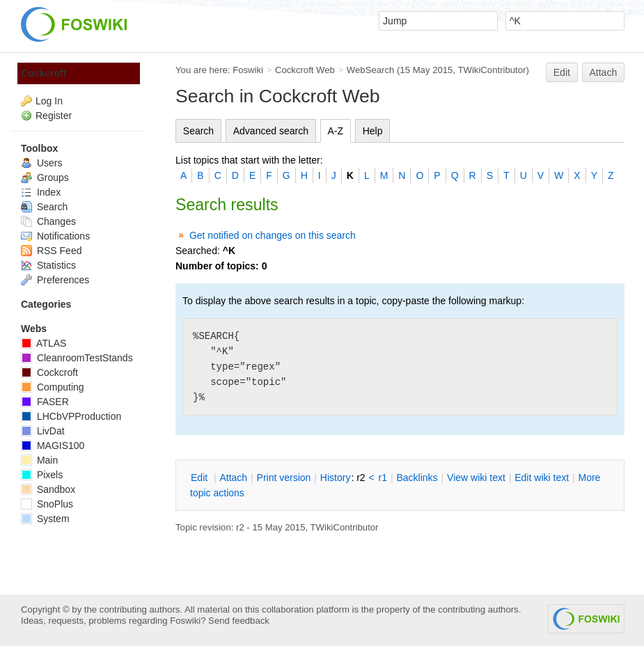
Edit (562, 72)
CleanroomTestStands (77, 358)
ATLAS (44, 343)
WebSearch (371, 70)
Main (39, 460)
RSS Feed (51, 251)
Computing (53, 387)
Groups (45, 178)
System (45, 519)
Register (54, 116)
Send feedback (239, 621)
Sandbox (48, 489)
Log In (49, 101)
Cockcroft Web (305, 70)
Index (41, 192)
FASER (45, 402)
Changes (48, 221)
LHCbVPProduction (71, 416)
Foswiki (248, 70)
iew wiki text (476, 478)
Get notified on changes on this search (273, 235)
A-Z (336, 131)
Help (373, 131)
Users (41, 163)
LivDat (43, 431)
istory (336, 478)
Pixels (42, 475)
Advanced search (271, 131)
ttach (233, 478)
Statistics (48, 265)
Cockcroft (44, 73)
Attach (604, 72)
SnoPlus (47, 504)
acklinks (417, 478)
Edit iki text (542, 478)
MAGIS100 (53, 446)
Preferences (55, 280)
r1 (383, 478)
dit (201, 478)
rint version (284, 478)
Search (198, 131)
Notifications (55, 236)
